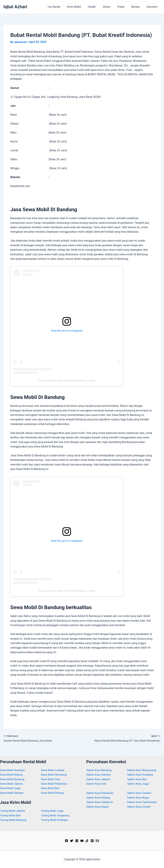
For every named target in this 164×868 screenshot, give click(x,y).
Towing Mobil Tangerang (56, 815)
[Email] (97, 841)
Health (98, 7)
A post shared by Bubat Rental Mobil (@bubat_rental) (67, 381)
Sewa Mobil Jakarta (12, 784)
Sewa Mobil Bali (51, 788)
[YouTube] (82, 841)
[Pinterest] (92, 841)
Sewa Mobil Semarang (54, 775)
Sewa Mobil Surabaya (13, 770)
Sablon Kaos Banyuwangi (143, 770)
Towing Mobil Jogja (53, 811)
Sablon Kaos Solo (97, 784)
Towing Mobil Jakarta (13, 811)
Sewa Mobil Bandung (13, 779)
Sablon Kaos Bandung (100, 770)
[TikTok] (87, 841)
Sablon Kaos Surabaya (141, 775)
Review (137, 7)
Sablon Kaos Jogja (139, 784)
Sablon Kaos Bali (137, 779)
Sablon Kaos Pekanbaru (101, 793)
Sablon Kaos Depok (98, 807)
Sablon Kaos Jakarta (99, 779)
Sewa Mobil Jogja (11, 788)
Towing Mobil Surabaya (55, 820)
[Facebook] (67, 841)
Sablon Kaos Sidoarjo (99, 775)
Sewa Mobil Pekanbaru (55, 784)
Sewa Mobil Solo (51, 779)
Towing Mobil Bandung (14, 820)
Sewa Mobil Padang (53, 793)
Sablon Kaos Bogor (139, 798)
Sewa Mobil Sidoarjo (12, 793)
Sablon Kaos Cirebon (140, 793)
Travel (124, 7)
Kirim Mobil (81, 7)
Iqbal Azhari (15, 7)
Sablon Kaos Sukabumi (100, 802)
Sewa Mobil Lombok (53, 770)
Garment (153, 7)
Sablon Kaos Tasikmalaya (143, 802)
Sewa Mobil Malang (12, 775)
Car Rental (63, 7)
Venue (111, 7)
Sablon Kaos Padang (99, 798)
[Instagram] (77, 841)
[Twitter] (72, 841)
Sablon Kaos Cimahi (139, 807)
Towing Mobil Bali (11, 815)
